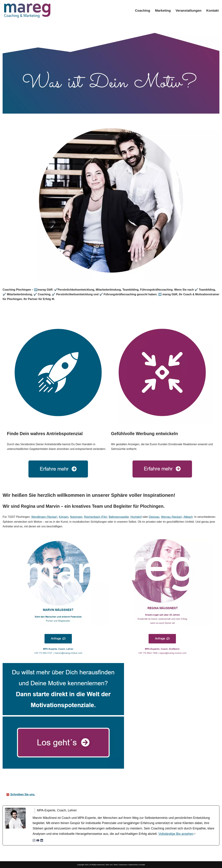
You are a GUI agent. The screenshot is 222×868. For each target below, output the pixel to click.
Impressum (123, 865)
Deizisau (154, 517)
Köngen (64, 517)
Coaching (142, 11)
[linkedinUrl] (42, 841)
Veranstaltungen (188, 11)
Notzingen (76, 517)
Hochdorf (136, 517)
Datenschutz (133, 865)
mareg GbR (67, 779)
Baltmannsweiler (119, 517)
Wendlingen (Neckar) (44, 517)
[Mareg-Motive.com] (27, 11)
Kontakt (213, 11)
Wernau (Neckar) (172, 517)
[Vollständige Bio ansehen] (195, 834)
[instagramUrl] (34, 841)
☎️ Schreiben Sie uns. (21, 794)
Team (116, 865)
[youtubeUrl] (38, 841)
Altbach (188, 517)
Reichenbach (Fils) (95, 517)
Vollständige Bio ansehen (176, 834)
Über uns (109, 865)
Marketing (163, 11)
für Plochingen (153, 779)
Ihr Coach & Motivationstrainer (109, 779)
